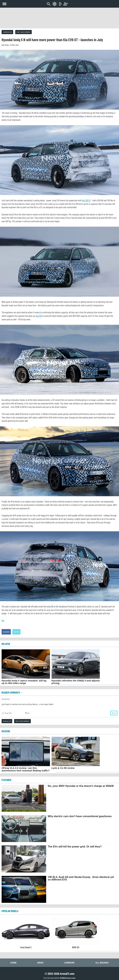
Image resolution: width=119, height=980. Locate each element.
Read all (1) (7, 721)
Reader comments (12, 692)
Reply (114, 713)
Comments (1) (7, 32)
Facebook (6, 632)
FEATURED (6, 780)
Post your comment (23, 32)
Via (3, 620)
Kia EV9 (39, 316)
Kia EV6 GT (86, 200)
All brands (102, 963)
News (40, 963)
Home (13, 963)
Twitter (17, 632)
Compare (69, 963)
